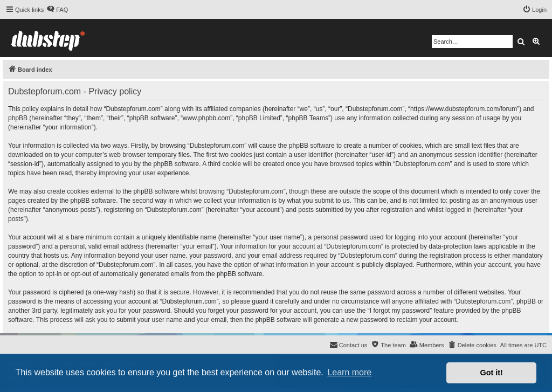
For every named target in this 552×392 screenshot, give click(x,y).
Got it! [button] (492, 373)
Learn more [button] (349, 372)
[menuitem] (57, 10)
